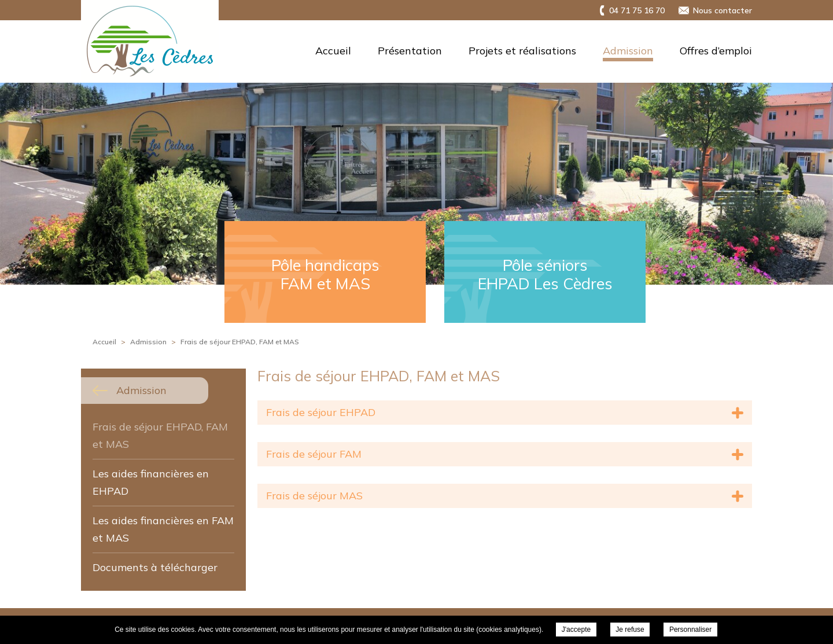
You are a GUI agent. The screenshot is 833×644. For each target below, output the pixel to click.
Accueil (333, 51)
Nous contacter (723, 10)
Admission (628, 51)
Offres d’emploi (716, 51)
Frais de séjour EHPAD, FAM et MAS (160, 435)
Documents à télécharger (155, 567)
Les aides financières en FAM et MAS (163, 529)
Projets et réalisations (522, 51)
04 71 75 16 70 (637, 10)
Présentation (410, 51)
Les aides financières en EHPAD (151, 482)
